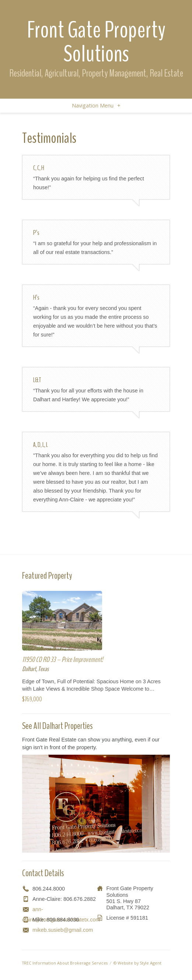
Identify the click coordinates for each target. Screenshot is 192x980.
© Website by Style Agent (137, 963)
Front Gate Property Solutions (96, 42)
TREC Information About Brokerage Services (65, 963)
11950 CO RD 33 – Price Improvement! (63, 660)
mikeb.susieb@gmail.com (63, 930)
